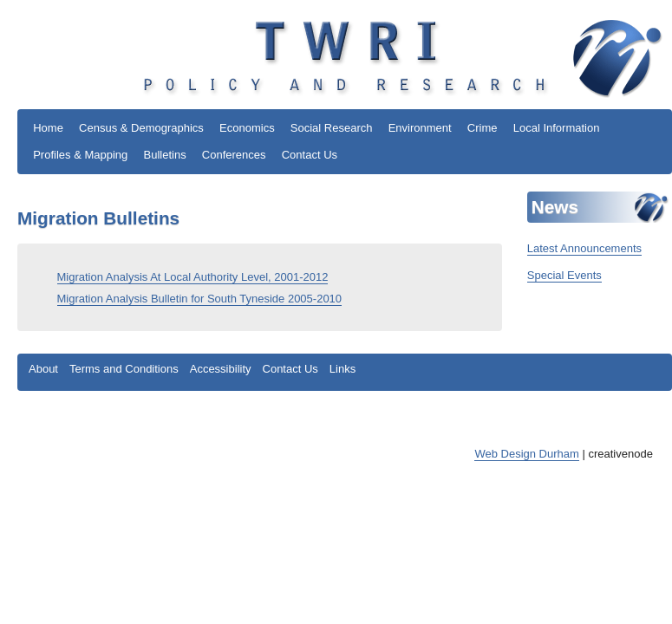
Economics (247, 128)
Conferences (234, 155)
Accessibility (221, 369)
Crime (483, 128)
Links (343, 369)
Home (48, 128)
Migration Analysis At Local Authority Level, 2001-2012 (193, 277)
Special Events (564, 275)
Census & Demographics (141, 128)
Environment (420, 128)
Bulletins (165, 155)
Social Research (332, 128)
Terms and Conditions (124, 369)
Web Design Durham (526, 454)
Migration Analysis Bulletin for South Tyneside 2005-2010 (200, 299)
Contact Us (310, 155)
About (43, 369)
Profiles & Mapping (80, 155)
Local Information (557, 128)
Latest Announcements (584, 248)
